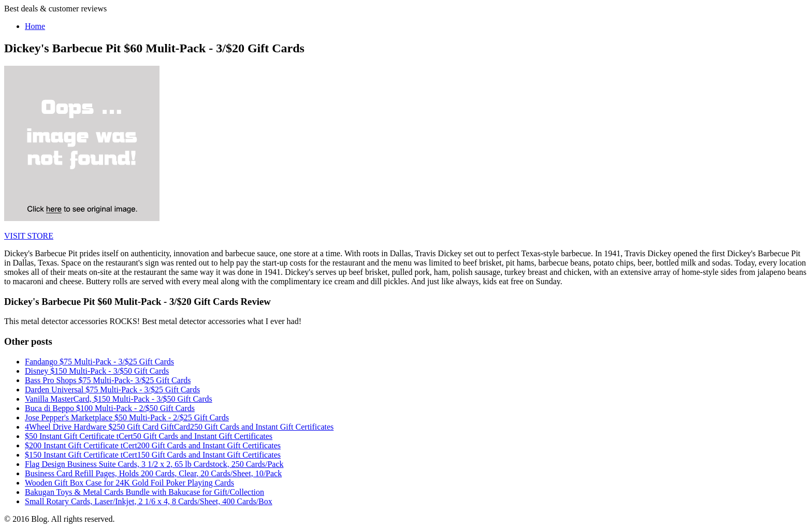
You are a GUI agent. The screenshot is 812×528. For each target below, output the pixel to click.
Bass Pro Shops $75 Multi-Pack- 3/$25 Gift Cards (108, 380)
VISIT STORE (29, 236)
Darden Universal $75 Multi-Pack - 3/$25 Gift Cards (112, 390)
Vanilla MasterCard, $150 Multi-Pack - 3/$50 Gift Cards (119, 399)
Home (35, 26)
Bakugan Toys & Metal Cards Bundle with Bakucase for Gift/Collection (144, 492)
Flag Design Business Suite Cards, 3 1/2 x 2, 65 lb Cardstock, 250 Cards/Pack (154, 464)
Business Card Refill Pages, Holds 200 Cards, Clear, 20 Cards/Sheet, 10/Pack (153, 473)
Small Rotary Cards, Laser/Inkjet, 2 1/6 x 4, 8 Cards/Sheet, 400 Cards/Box (149, 501)
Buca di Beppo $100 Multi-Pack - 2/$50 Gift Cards (110, 408)
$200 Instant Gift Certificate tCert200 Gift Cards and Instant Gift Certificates (153, 445)
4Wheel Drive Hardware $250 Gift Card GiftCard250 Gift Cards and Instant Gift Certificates (179, 427)
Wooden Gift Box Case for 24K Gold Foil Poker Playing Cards (129, 483)
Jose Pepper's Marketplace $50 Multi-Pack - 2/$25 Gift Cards (127, 417)
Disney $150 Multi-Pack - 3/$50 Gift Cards (97, 371)
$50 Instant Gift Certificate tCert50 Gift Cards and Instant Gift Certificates (149, 436)
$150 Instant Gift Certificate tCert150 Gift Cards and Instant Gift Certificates (153, 455)
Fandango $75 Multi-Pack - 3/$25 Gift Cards (99, 362)
